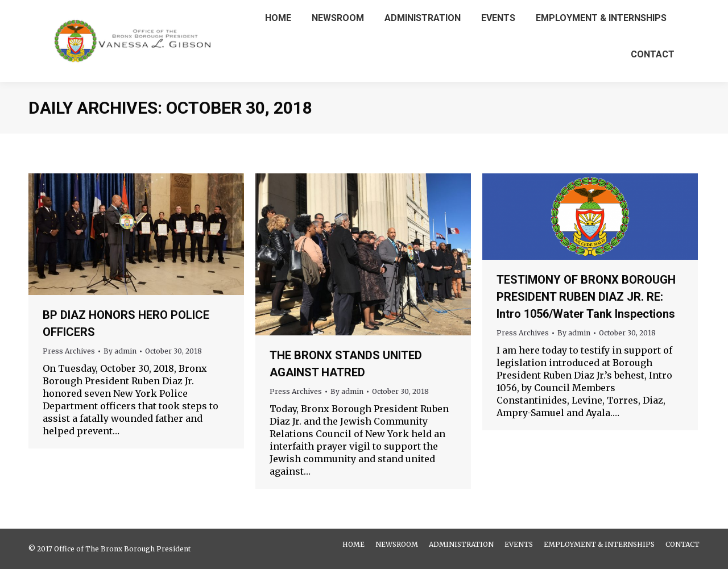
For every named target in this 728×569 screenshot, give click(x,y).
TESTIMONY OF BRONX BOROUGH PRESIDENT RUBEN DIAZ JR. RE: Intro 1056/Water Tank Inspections (586, 297)
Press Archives (69, 351)
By (120, 351)
